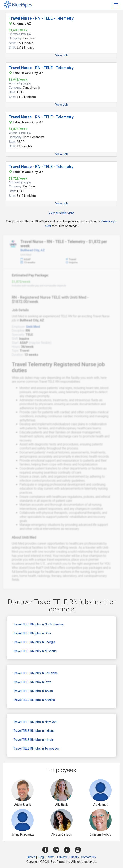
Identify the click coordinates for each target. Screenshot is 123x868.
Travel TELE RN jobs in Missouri (35, 651)
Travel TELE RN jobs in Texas (33, 691)
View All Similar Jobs (61, 213)
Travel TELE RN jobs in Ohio (32, 633)
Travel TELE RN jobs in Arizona (34, 700)
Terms (50, 857)
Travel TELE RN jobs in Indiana (34, 731)
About (31, 857)
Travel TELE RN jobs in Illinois (34, 740)
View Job (62, 55)
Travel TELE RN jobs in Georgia (34, 642)
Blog (41, 857)
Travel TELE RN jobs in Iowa (32, 682)
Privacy (62, 857)
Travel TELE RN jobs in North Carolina (39, 624)
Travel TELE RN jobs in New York (35, 722)
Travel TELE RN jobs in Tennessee (37, 749)
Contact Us (88, 857)
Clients (74, 857)
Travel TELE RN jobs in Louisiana (36, 673)
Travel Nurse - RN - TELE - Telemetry (41, 18)
